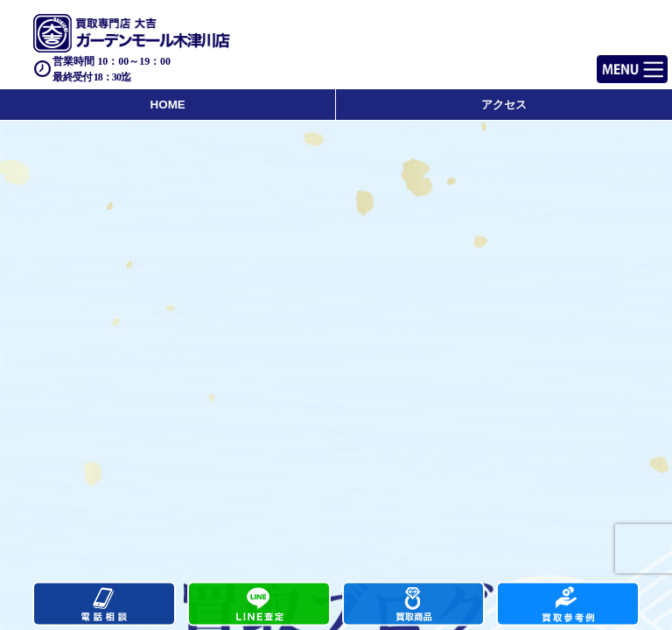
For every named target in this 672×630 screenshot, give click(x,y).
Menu (613, 62)
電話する (104, 604)
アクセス (504, 105)
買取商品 (414, 604)
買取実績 (568, 604)
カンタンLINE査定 (259, 604)
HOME (168, 105)
